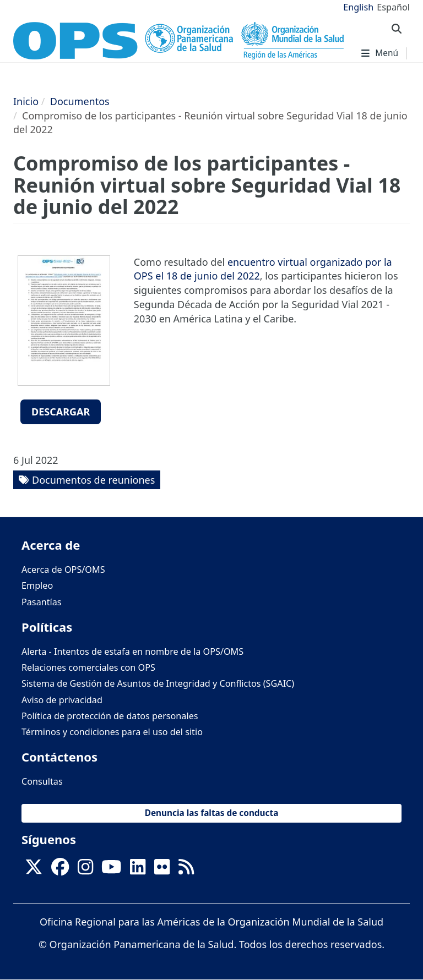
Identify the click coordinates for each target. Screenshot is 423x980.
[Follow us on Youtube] (111, 870)
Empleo (37, 585)
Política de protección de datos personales (110, 716)
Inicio (26, 101)
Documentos (80, 101)
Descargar (61, 412)
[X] (34, 870)
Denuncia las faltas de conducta (212, 813)
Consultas (42, 781)
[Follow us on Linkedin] (138, 870)
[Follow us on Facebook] (60, 870)
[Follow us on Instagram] (85, 870)
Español (393, 7)
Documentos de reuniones (93, 480)
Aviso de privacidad (62, 700)
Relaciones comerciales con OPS (88, 667)
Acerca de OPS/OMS (63, 570)
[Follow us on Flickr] (162, 870)
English (358, 7)
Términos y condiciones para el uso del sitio (112, 732)
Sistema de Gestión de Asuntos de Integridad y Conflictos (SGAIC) (158, 683)
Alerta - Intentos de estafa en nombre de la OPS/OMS (132, 651)
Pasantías (42, 602)
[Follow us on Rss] (186, 870)
